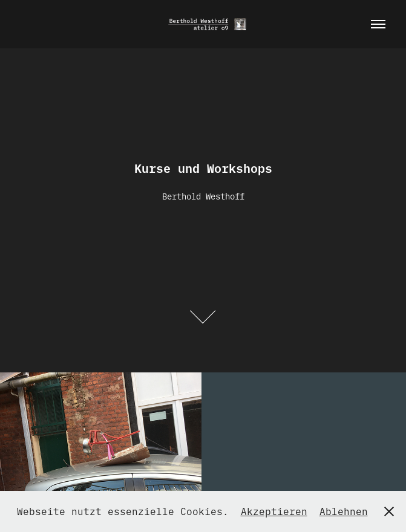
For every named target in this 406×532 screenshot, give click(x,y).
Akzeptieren (274, 511)
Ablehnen (344, 511)
